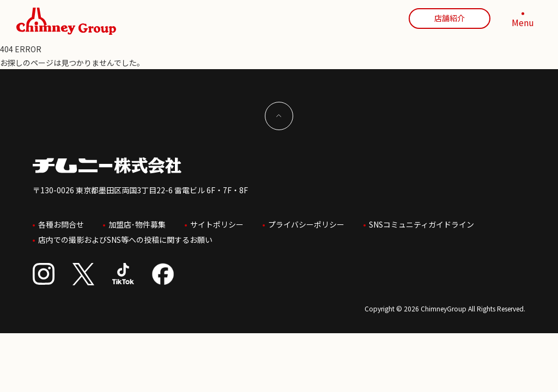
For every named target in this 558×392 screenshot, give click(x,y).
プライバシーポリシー (306, 223)
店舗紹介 (450, 18)
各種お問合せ (61, 223)
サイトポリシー (217, 223)
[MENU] (523, 21)
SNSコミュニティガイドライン (421, 223)
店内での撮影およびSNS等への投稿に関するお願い (125, 236)
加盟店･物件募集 (137, 223)
